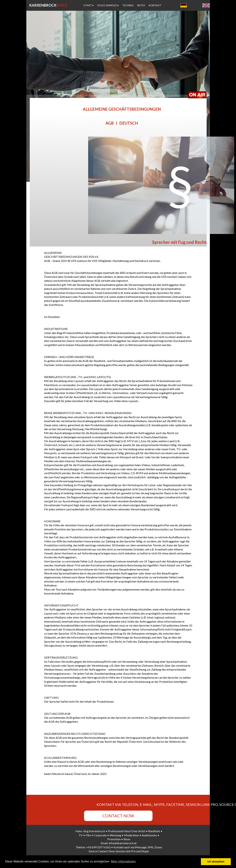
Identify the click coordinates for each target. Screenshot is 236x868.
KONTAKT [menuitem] (155, 5)
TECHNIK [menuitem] (128, 5)
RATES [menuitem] (141, 5)
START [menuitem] (89, 5)
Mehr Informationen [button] (123, 861)
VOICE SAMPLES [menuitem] (108, 5)
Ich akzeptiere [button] (216, 862)
